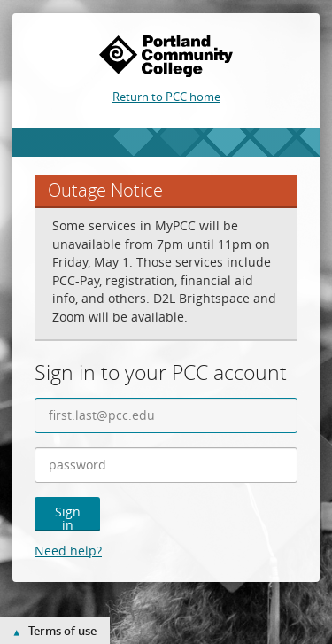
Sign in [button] (68, 517)
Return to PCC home (166, 97)
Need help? (68, 551)
